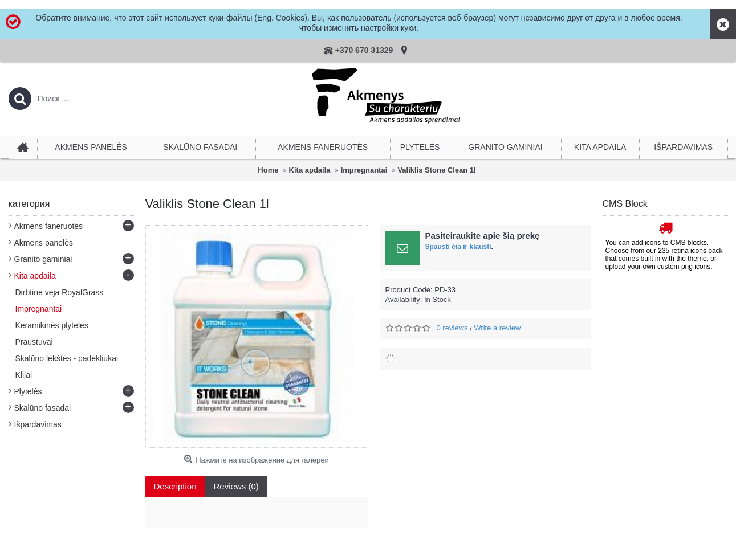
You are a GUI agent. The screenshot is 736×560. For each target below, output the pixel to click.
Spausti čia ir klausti (458, 247)
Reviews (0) (236, 486)
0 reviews (452, 328)
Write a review (497, 328)
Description (175, 486)
